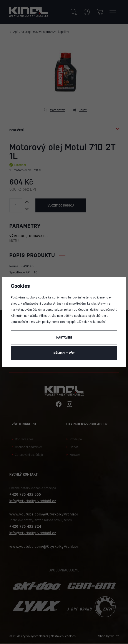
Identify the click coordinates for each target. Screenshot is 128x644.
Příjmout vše (64, 353)
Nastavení (64, 337)
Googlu (83, 310)
